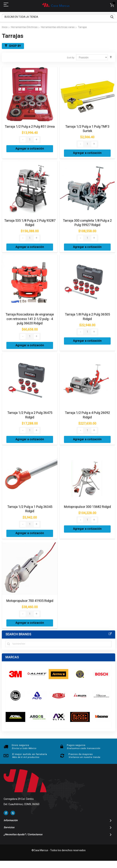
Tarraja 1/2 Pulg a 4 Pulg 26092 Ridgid (87, 415)
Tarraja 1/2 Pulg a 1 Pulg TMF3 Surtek (87, 129)
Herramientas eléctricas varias (58, 27)
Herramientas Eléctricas (24, 27)
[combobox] (58, 17)
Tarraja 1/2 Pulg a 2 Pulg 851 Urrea (30, 127)
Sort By (71, 58)
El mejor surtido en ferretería (30, 754)
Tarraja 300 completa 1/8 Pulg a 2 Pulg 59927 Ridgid (87, 223)
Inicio (5, 27)
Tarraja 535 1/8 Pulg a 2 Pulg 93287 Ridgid (30, 223)
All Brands (110, 634)
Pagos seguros (76, 745)
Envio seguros (20, 745)
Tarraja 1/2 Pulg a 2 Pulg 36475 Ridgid (30, 415)
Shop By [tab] (15, 46)
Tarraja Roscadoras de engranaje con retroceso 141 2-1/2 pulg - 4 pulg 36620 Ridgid (30, 319)
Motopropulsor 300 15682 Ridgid (87, 507)
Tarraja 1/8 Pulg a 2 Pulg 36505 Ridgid (87, 317)
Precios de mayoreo (81, 754)
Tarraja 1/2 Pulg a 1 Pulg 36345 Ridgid (30, 509)
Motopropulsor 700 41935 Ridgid (30, 601)
